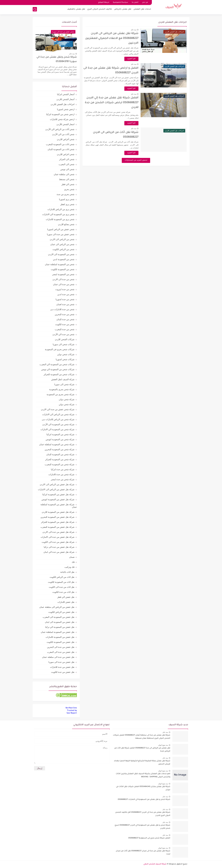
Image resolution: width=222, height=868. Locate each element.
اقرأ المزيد (135, 59)
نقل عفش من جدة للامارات (62, 667)
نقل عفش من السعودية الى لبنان (60, 622)
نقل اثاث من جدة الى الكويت (62, 587)
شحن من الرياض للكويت (64, 249)
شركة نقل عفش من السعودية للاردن (58, 512)
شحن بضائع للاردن (66, 224)
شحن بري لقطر (67, 204)
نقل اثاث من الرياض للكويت (62, 577)
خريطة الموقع (104, 3)
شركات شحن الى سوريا (64, 344)
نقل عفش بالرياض (123, 9)
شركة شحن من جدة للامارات (62, 474)
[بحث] (35, 10)
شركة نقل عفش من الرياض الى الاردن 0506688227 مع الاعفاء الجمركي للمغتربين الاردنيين (115, 38)
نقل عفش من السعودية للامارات (60, 637)
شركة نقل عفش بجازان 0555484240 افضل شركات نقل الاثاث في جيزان (143, 788)
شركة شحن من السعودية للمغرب (60, 464)
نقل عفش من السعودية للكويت (61, 642)
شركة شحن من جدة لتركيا (63, 469)
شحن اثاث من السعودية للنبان (61, 149)
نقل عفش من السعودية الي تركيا (60, 627)
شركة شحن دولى (67, 399)
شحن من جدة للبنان (66, 319)
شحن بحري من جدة (66, 194)
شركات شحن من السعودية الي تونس (58, 369)
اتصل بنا (135, 3)
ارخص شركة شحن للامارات (62, 119)
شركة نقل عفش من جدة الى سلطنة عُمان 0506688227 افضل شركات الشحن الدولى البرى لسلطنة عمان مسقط (142, 737)
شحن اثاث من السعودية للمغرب (60, 144)
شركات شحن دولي (66, 354)
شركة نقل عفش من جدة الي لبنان (59, 552)
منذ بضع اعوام (163, 745)
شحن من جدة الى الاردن (64, 279)
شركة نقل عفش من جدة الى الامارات (58, 537)
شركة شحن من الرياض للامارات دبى (58, 419)
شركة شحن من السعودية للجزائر (60, 459)
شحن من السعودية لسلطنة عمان (60, 264)
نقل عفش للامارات (66, 602)
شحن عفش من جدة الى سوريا (61, 234)
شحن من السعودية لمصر (63, 274)
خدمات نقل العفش (142, 9)
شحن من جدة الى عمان (64, 284)
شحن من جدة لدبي (66, 294)
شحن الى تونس (67, 169)
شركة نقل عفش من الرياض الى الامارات (56, 489)
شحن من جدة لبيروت (65, 289)
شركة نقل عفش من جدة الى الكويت (58, 542)
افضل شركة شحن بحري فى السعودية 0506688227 (149, 838)
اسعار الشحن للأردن (65, 124)
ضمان (72, 557)
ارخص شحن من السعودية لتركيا (60, 114)
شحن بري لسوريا (67, 199)
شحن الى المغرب (67, 164)
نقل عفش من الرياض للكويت (61, 612)
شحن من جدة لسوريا (65, 299)
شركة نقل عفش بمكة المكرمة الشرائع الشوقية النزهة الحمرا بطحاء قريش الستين (142, 763)
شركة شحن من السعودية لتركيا (61, 434)
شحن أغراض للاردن (66, 139)
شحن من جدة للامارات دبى (62, 309)
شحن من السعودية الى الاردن (61, 254)
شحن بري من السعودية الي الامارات (58, 214)
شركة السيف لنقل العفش (63, 379)
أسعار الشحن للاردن (65, 99)
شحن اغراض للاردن (66, 154)
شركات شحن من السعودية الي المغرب (57, 364)
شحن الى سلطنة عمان (64, 174)
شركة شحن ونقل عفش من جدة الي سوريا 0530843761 (57, 59)
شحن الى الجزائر (67, 159)
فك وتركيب (69, 567)
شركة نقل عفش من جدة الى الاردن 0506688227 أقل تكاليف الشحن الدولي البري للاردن (143, 814)
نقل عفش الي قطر (66, 597)
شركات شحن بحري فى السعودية (60, 349)
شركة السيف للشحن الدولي (155, 864)
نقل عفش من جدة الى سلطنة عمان (58, 657)
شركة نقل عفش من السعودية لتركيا (58, 494)
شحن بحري (69, 189)
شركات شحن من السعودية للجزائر (59, 374)
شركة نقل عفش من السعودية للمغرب (58, 527)
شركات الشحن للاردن (65, 339)
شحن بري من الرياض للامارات (61, 209)
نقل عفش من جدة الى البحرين (61, 647)
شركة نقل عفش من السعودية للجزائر (58, 522)
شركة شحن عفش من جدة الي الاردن (58, 409)
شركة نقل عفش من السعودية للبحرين (58, 517)
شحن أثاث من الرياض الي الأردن (60, 129)
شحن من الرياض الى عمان (62, 244)
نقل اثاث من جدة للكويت (63, 592)
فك (73, 562)
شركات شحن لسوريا (65, 359)
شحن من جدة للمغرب (65, 329)
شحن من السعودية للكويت (63, 269)
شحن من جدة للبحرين (65, 314)
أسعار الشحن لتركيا (66, 94)
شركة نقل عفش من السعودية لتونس (58, 499)
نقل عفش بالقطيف (76, 9)
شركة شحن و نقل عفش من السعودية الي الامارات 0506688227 (144, 800)
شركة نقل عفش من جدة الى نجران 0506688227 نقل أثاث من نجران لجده (143, 853)
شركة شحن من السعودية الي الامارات (58, 429)
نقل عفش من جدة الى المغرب (61, 652)
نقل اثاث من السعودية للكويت (61, 582)
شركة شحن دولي (67, 404)
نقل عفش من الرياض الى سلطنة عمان (57, 607)
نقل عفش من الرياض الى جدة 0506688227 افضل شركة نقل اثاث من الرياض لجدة (142, 750)
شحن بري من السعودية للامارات (60, 219)
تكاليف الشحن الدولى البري (100, 9)
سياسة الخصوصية (120, 3)
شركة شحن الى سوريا (64, 384)
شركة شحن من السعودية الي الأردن (58, 424)
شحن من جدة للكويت (65, 324)
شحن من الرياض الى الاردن (62, 239)
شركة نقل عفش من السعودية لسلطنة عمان (59, 506)
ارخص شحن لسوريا (66, 109)
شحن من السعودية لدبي (64, 259)
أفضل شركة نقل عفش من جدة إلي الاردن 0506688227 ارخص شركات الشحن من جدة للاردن (115, 103)
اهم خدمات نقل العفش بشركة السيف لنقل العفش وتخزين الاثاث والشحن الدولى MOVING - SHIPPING (143, 775)
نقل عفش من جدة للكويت (63, 672)
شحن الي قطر (68, 184)
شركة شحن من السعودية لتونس (60, 439)
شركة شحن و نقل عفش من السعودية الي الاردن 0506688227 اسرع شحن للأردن (143, 827)
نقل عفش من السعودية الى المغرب (59, 617)
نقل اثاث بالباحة (67, 572)
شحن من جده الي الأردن (64, 334)
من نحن (145, 3)
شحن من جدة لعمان (65, 304)
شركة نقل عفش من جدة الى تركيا (59, 547)
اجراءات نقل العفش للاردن (63, 104)
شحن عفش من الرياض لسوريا (61, 229)
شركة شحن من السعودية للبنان (60, 454)
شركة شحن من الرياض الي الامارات (58, 414)
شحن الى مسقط (67, 179)
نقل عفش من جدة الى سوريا (62, 662)
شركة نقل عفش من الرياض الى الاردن (57, 484)
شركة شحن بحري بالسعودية (62, 389)
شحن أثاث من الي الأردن (63, 134)
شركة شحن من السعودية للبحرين (60, 449)
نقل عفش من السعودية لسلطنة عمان (58, 632)
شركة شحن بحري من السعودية (61, 394)
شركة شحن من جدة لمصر (63, 479)
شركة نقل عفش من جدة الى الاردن (58, 532)
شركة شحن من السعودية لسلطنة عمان (57, 444)
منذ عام (137, 30)
